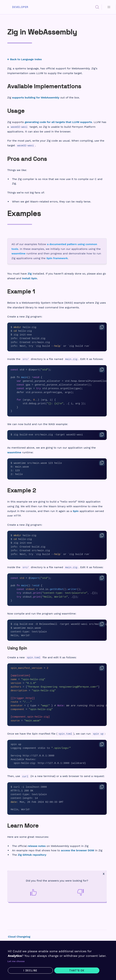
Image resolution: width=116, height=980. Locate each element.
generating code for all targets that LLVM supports (58, 122)
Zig (30, 274)
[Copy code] (102, 327)
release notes (37, 846)
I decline (30, 970)
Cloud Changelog (19, 937)
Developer (20, 7)
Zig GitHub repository (32, 855)
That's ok (77, 970)
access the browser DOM (78, 850)
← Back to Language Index (25, 59)
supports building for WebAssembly (36, 98)
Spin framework (57, 258)
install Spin (30, 278)
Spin (76, 511)
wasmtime (18, 253)
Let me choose (16, 961)
